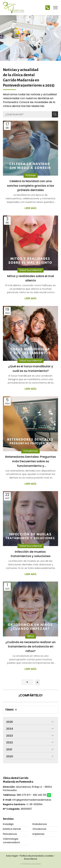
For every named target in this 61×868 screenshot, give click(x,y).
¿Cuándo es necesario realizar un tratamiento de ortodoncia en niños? (30, 647)
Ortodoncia (30, 451)
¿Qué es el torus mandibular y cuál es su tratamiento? (31, 369)
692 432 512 (40, 795)
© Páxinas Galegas (30, 864)
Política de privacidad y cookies (37, 856)
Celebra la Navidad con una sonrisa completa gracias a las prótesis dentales (30, 186)
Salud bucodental (30, 270)
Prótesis (31, 175)
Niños (31, 636)
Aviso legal (12, 856)
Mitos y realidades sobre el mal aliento (31, 278)
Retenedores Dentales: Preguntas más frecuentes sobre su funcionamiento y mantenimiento (30, 461)
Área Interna (30, 859)
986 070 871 (24, 795)
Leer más (30, 208)
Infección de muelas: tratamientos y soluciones (30, 554)
